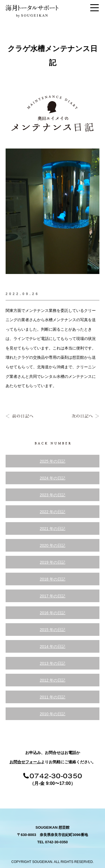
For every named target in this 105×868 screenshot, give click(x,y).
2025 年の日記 (53, 461)
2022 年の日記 (53, 512)
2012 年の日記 (53, 680)
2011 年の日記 (53, 697)
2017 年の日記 (53, 596)
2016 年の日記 (53, 613)
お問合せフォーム (25, 762)
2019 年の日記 (53, 562)
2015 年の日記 (53, 630)
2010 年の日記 (53, 714)
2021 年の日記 (53, 529)
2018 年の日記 (53, 579)
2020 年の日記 (53, 545)
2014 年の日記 (53, 647)
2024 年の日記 (53, 478)
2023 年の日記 (53, 495)
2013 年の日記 (53, 663)
